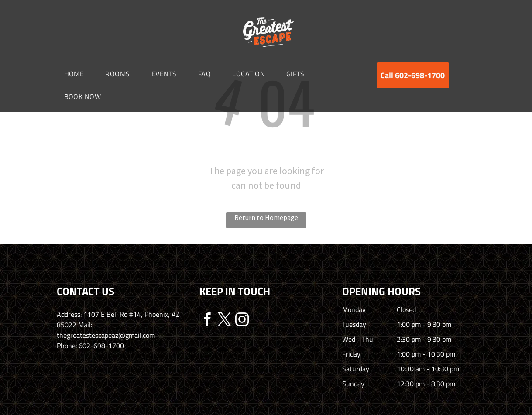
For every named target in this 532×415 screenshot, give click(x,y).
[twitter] (225, 321)
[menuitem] (77, 74)
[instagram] (242, 321)
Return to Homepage (266, 217)
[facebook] (207, 321)
